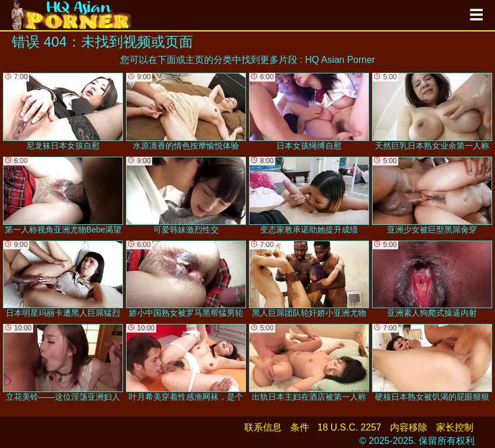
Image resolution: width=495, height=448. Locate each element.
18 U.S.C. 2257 (350, 427)
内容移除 (409, 427)
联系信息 (263, 427)
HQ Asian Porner (340, 60)
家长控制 (455, 427)
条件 (300, 427)
